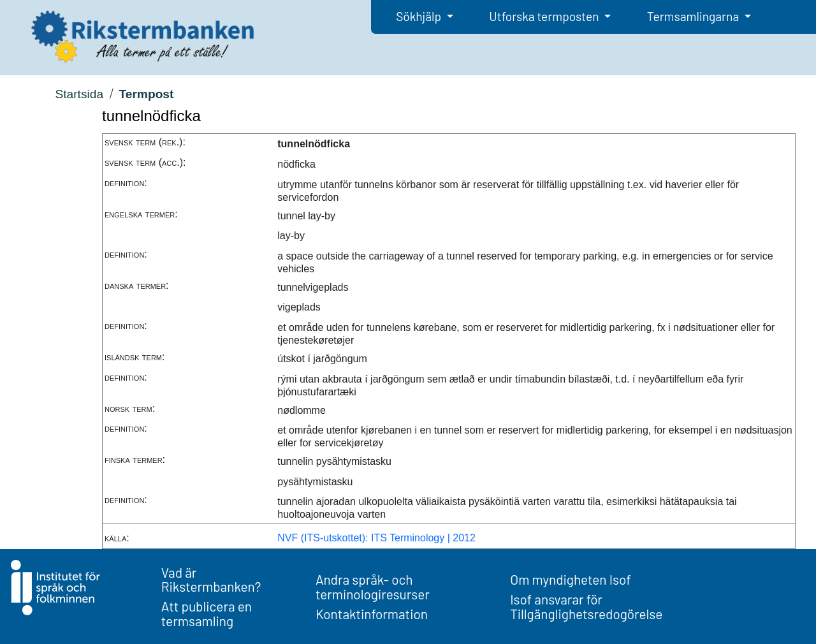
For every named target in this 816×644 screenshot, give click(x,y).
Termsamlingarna (694, 16)
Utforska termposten (545, 16)
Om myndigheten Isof (570, 579)
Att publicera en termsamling (207, 613)
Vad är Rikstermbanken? (211, 580)
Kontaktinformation (372, 614)
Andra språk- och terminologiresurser (373, 587)
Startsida (79, 94)
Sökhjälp (420, 16)
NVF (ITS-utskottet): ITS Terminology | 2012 (376, 538)
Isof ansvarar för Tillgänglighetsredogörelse (586, 606)
